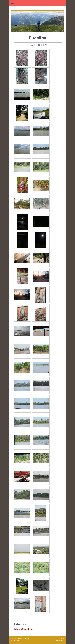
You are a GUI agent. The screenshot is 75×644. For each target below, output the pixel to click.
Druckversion (17, 639)
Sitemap (26, 639)
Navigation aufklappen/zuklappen (38, 3)
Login (62, 639)
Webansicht (60, 641)
